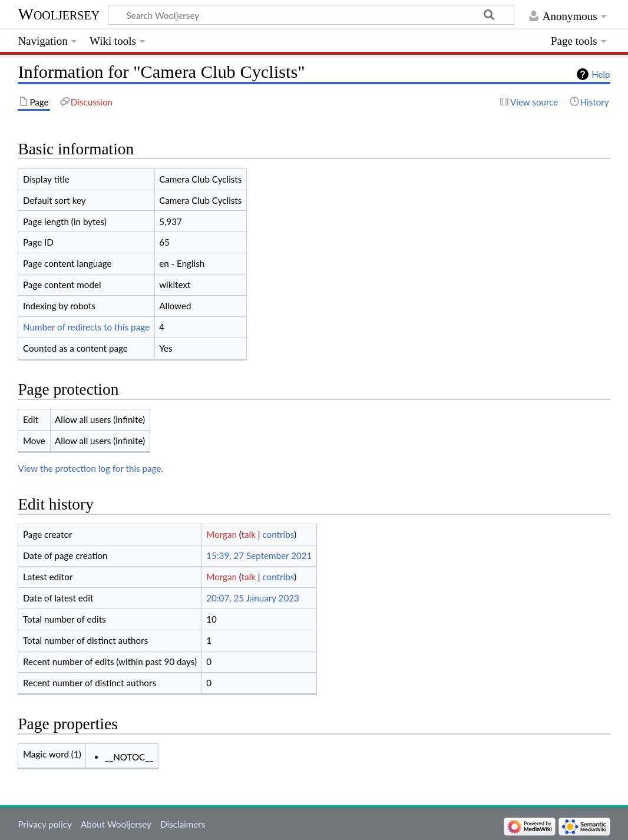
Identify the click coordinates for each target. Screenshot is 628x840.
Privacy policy (44, 824)
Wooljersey (59, 14)
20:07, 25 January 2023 (253, 598)
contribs (278, 534)
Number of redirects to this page (86, 327)
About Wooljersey (116, 824)
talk (249, 534)
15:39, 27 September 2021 (259, 555)
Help (601, 74)
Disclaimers (183, 824)
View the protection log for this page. (90, 468)
